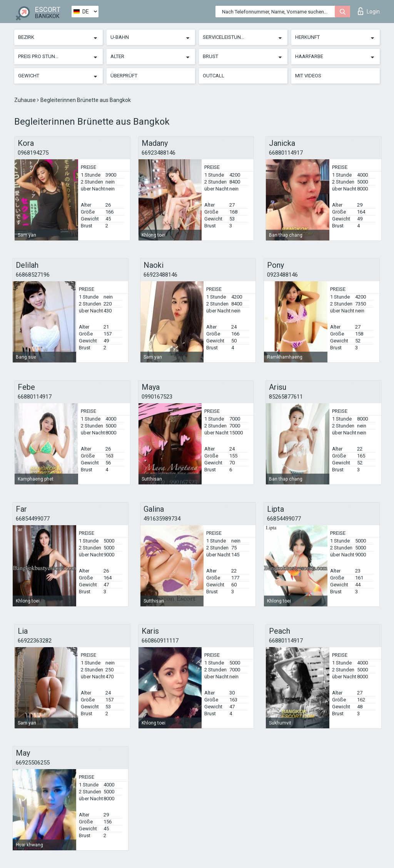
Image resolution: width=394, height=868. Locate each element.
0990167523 (157, 397)
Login (369, 11)
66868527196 (33, 275)
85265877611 (286, 397)
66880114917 (286, 153)
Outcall (214, 76)
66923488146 (159, 153)
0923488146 (282, 275)
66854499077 (33, 519)
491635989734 (162, 519)
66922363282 (35, 641)
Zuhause (26, 100)
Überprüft (124, 76)
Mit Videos (308, 76)
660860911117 (160, 641)
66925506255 (33, 763)
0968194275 (33, 153)
